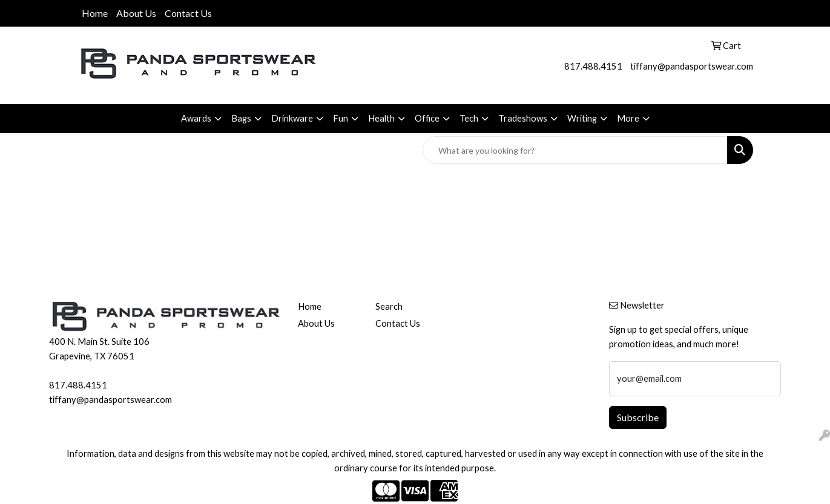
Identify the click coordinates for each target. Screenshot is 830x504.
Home (95, 13)
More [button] (628, 118)
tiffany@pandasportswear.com (692, 66)
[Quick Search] (575, 150)
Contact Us (188, 13)
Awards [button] (196, 118)
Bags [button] (241, 118)
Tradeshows (523, 118)
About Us (136, 13)
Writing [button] (582, 118)
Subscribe (638, 417)
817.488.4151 (593, 66)
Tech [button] (469, 118)
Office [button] (427, 118)
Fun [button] (341, 118)
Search (389, 306)
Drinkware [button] (292, 118)
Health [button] (381, 118)
